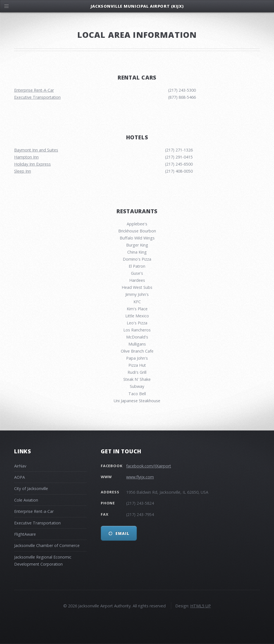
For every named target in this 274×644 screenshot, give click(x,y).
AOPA (19, 477)
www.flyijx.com (140, 477)
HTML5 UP (200, 606)
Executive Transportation (37, 97)
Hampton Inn (26, 157)
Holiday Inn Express (32, 164)
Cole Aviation (26, 500)
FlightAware (25, 534)
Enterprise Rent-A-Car (34, 90)
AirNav (20, 466)
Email (122, 533)
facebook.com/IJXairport (149, 466)
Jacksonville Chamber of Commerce (47, 545)
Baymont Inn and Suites (36, 150)
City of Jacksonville (31, 488)
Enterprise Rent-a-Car (34, 511)
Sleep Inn (23, 171)
